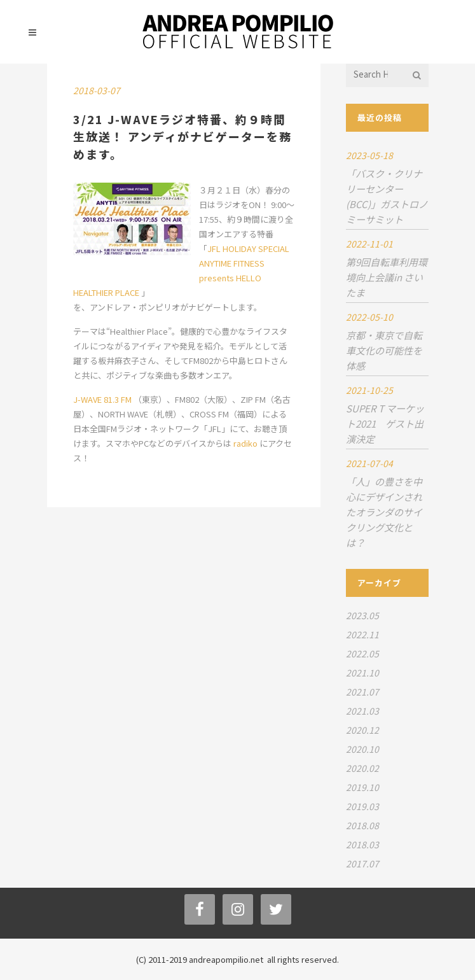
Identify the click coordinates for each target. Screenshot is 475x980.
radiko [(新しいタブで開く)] (246, 443)
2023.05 (362, 615)
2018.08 (362, 825)
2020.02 (362, 768)
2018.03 (362, 844)
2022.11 (362, 634)
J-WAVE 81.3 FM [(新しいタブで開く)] (103, 399)
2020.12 (362, 730)
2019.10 (362, 787)
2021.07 (362, 692)
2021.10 (362, 673)
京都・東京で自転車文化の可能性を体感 (384, 350)
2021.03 (362, 711)
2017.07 (362, 864)
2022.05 (362, 654)
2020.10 (362, 749)
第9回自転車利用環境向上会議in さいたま (387, 277)
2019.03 (362, 806)
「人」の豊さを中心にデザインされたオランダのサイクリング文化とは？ (384, 512)
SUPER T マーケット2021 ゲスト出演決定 (385, 423)
